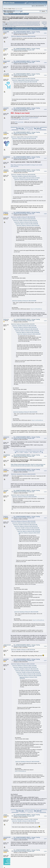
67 (9, 24)
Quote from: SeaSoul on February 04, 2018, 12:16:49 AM (26, 222)
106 (31, 25)
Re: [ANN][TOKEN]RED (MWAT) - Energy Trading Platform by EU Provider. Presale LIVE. (27, 32)
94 (10, 25)
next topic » (45, 24)
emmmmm (6, 437)
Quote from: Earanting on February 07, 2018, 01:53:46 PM (24, 301)
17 (12, 22)
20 (17, 22)
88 (39, 24)
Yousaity (6, 49)
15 (9, 22)
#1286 (45, 134)
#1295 (45, 518)
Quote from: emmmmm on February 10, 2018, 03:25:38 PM (23, 474)
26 (25, 22)
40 (7, 23)
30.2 (8, 12)
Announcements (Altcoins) (32, 17)
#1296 (45, 646)
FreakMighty (7, 157)
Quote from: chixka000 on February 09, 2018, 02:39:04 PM (23, 175)
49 (20, 23)
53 (26, 23)
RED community (19, 122)
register (21, 9)
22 (19, 22)
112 (5, 26)
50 (22, 23)
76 (22, 24)
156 (15, 26)
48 (19, 23)
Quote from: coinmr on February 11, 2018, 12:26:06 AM (23, 495)
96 (13, 25)
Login (18, 14)
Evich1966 (6, 32)
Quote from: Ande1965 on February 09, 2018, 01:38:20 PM (23, 79)
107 (33, 25)
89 (3, 25)
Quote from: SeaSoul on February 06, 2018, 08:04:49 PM (24, 219)
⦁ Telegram (26, 452)
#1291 (45, 438)
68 (11, 24)
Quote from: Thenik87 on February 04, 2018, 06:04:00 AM (25, 220)
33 (35, 22)
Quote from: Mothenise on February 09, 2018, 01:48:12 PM (23, 36)
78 (25, 24)
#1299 (45, 839)
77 (24, 24)
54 (27, 23)
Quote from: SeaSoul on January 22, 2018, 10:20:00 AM (28, 225)
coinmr (5, 469)
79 (26, 24)
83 (32, 24)
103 (25, 25)
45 (15, 23)
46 (16, 23)
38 (5, 23)
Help (11, 14)
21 (18, 22)
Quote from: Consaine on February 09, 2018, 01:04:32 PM (25, 82)
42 (10, 23)
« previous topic (44, 23)
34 (36, 22)
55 (29, 23)
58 (33, 23)
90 (5, 25)
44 (13, 23)
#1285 (45, 109)
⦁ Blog (30, 452)
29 (29, 22)
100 (19, 25)
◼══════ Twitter (19, 452)
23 (21, 22)
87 (38, 24)
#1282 (45, 50)
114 (9, 26)
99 (17, 25)
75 (21, 24)
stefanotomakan (8, 645)
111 (3, 26)
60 (36, 23)
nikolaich (6, 170)
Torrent (11, 12)
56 (30, 23)
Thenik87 (6, 490)
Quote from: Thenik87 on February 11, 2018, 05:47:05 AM (23, 650)
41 (9, 23)
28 (28, 22)
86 (36, 24)
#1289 (45, 214)
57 (32, 23)
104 (27, 25)
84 (34, 24)
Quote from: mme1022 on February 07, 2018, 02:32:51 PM (23, 217)
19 (15, 22)
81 (29, 24)
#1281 (45, 33)
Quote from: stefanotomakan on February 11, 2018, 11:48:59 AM (25, 819)
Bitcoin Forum (6, 17)
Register (22, 14)
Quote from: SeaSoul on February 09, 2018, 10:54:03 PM (23, 324)
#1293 (45, 471)
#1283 (45, 63)
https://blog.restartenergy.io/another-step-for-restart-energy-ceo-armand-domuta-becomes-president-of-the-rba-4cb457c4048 (28, 465)
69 (12, 24)
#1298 (45, 816)
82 (31, 24)
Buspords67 (7, 61)
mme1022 (6, 108)
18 (14, 22)
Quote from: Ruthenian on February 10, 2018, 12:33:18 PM (23, 521)
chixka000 (6, 74)
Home (7, 14)
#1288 (45, 171)
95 (12, 25)
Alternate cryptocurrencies (17, 17)
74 (19, 24)
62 (39, 23)
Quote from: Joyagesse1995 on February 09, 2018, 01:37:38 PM (25, 80)
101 (21, 25)
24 (22, 22)
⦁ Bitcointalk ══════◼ (38, 452)
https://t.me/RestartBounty (36, 309)
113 (8, 26)
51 (23, 23)
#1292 (45, 456)
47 (17, 23)
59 (34, 23)
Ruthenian (6, 319)
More (27, 14)
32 (34, 22)
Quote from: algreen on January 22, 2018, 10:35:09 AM (27, 224)
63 (3, 24)
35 (38, 22)
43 (12, 23)
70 (14, 24)
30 (31, 22)
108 (35, 25)
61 (37, 23)
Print (45, 26)
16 (11, 22)
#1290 (45, 321)
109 (37, 25)
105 (29, 25)
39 (6, 23)
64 (5, 24)
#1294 (45, 492)
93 (9, 25)
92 (7, 25)
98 (16, 25)
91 (6, 25)
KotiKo (5, 132)
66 (8, 24)
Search (14, 14)
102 (23, 25)
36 (39, 22)
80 (28, 24)
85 (35, 24)
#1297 (45, 661)
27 (26, 22)
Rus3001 (6, 850)
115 (11, 26)
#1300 (45, 851)
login (16, 9)
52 (24, 23)
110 (39, 25)
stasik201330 (7, 837)
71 (15, 24)
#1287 (45, 158)
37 (3, 23)
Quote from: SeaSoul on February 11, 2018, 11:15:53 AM (23, 664)
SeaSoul (6, 212)
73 (18, 24)
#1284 (45, 75)
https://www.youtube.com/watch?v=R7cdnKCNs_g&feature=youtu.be (25, 118)
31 (32, 22)
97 (15, 25)
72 (17, 24)
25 (24, 22)
